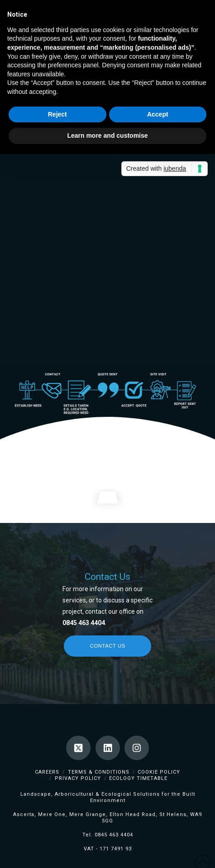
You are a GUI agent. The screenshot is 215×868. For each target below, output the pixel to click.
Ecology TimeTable (138, 778)
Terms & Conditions (99, 772)
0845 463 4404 (114, 835)
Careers (47, 772)
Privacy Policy (78, 778)
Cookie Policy (159, 772)
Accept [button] (158, 114)
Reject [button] (57, 114)
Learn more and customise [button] (107, 135)
